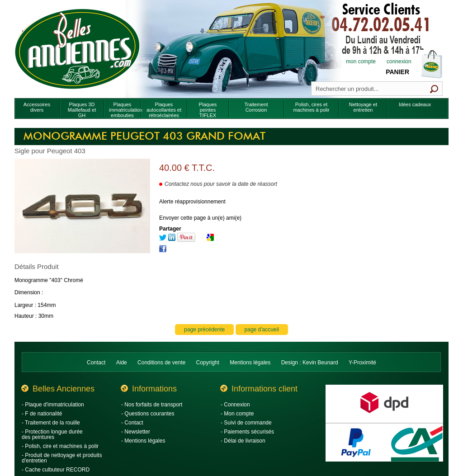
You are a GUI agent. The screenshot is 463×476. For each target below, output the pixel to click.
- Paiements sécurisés (247, 432)
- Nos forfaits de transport (152, 405)
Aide (122, 363)
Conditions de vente (161, 363)
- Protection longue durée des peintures (52, 434)
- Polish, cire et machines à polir (60, 446)
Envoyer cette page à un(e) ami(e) (200, 218)
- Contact (132, 423)
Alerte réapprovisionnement (192, 202)
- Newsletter (136, 432)
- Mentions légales (143, 441)
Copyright (208, 363)
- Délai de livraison (243, 441)
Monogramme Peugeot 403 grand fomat (144, 137)
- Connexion (235, 405)
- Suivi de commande (246, 423)
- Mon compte (237, 414)
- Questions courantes (148, 414)
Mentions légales (250, 363)
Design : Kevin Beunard (310, 363)
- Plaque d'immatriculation (53, 405)
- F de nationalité (42, 414)
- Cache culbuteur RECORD (56, 470)
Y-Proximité (362, 363)
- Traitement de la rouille (51, 423)
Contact (96, 363)
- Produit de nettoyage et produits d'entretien (62, 458)
